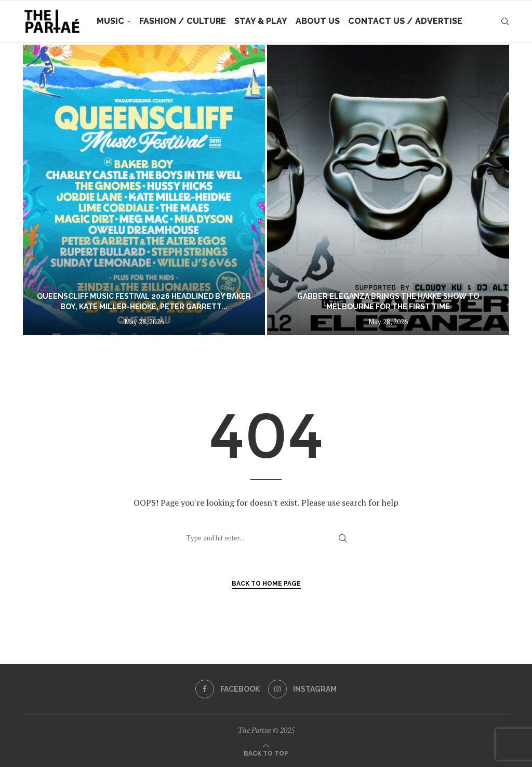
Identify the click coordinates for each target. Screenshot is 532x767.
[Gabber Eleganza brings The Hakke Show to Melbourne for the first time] (388, 190)
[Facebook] (228, 689)
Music (110, 21)
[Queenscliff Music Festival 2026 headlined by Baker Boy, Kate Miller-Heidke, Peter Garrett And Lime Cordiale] (144, 190)
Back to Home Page (266, 584)
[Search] (505, 21)
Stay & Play (261, 21)
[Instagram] (302, 689)
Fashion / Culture (183, 21)
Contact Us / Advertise (405, 21)
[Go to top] (266, 752)
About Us (318, 21)
